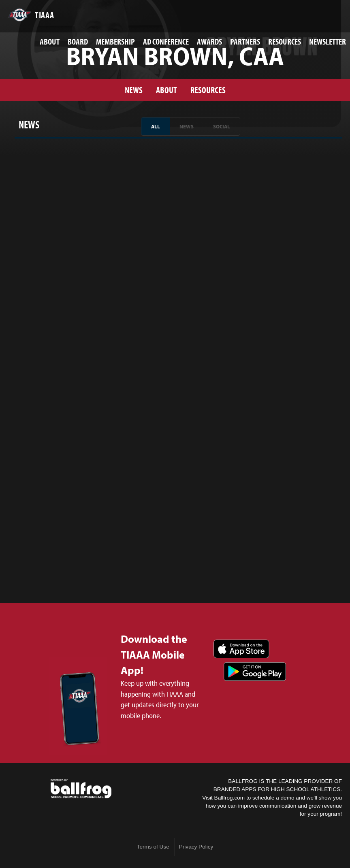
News (134, 90)
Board (78, 41)
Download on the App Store (241, 649)
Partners (245, 41)
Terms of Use (153, 847)
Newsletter (328, 41)
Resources (285, 41)
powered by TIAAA (81, 789)
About (50, 41)
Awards (209, 41)
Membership (115, 41)
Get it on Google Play (255, 672)
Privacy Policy (196, 847)
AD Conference (166, 41)
